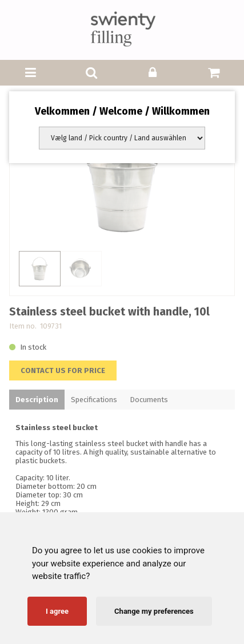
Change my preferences (154, 611)
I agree (57, 611)
